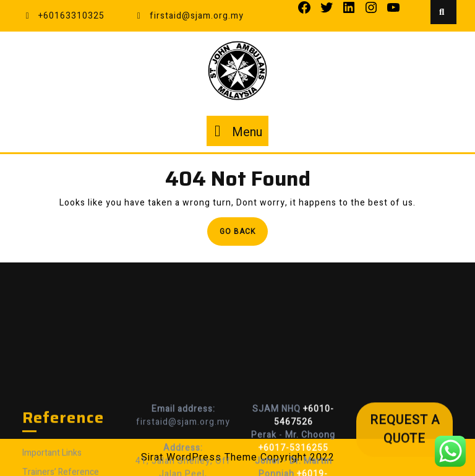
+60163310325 (63, 16)
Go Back (244, 235)
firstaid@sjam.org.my (189, 16)
